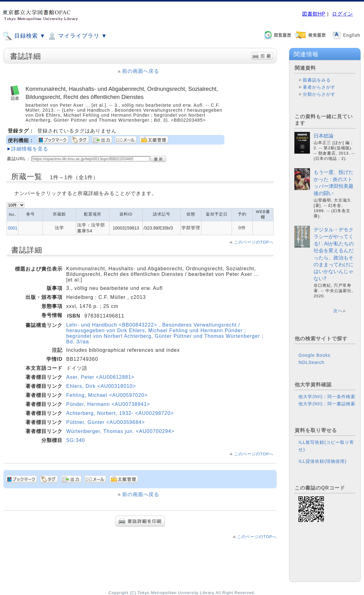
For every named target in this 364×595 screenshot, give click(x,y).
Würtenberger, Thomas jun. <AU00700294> (120, 431)
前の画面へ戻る (141, 71)
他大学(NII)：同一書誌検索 (327, 404)
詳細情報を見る (30, 149)
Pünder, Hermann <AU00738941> (108, 404)
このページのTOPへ (254, 242)
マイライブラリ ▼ (77, 36)
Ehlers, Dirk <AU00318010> (101, 386)
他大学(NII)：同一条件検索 (327, 397)
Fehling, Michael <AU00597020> (107, 395)
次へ (338, 311)
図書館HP (314, 14)
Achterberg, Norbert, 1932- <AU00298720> (120, 413)
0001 (13, 228)
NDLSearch (311, 362)
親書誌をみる (317, 80)
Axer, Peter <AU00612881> (100, 377)
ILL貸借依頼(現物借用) (323, 461)
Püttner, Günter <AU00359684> (106, 422)
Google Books (314, 355)
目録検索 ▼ (24, 36)
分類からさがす (319, 94)
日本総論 (324, 136)
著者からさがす (319, 87)
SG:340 (76, 440)
